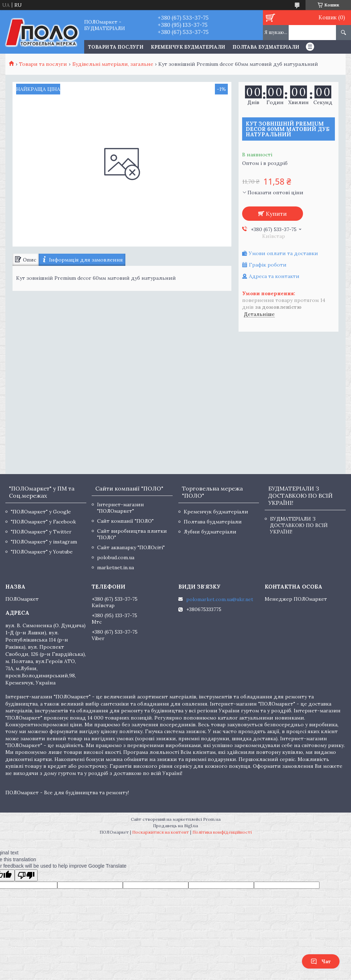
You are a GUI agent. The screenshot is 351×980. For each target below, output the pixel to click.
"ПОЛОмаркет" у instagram (44, 542)
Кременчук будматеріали (188, 47)
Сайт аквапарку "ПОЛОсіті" (131, 547)
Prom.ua (212, 819)
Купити (276, 214)
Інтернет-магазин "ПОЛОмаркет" (121, 508)
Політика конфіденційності (222, 832)
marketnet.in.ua (116, 567)
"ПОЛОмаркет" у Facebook (43, 522)
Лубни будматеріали (210, 532)
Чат (321, 961)
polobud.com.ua (116, 557)
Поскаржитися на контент (161, 832)
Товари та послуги (43, 64)
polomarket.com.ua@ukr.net (220, 599)
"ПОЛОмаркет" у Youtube (42, 552)
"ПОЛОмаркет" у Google (41, 512)
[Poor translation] (26, 875)
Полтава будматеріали (266, 47)
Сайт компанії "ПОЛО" (125, 521)
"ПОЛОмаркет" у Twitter (41, 532)
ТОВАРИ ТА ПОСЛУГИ (116, 47)
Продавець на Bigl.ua (175, 826)
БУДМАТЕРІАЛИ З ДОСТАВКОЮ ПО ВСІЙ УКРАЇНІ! (299, 525)
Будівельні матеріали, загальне (113, 64)
